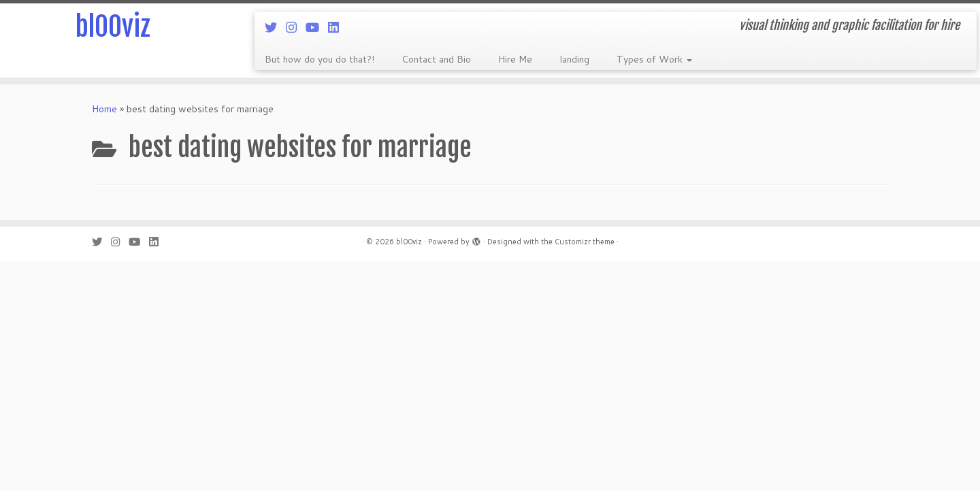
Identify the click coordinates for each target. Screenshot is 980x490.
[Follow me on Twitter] (275, 27)
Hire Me (515, 59)
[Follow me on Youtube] (317, 27)
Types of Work (654, 59)
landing (574, 59)
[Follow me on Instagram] (296, 27)
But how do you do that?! (320, 59)
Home (104, 109)
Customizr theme (585, 242)
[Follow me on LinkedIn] (338, 27)
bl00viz (113, 27)
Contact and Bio (436, 59)
